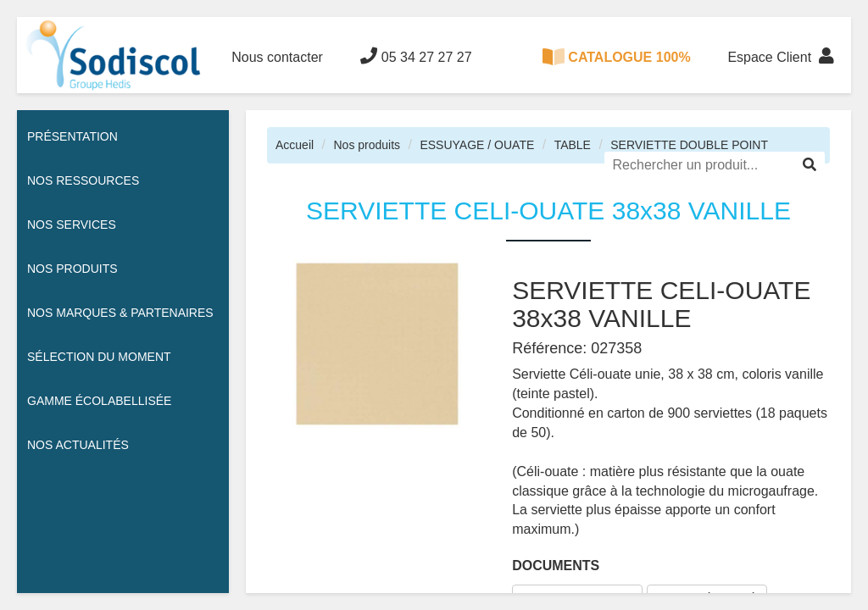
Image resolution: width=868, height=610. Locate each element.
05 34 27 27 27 (416, 56)
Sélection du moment (99, 357)
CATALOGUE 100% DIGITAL (616, 71)
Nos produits (367, 145)
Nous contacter (277, 57)
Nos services (72, 225)
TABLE (573, 145)
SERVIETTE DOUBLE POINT (689, 145)
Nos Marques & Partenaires (120, 313)
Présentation (72, 136)
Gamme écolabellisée (99, 401)
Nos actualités (78, 445)
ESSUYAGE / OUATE (477, 145)
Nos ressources (83, 180)
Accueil (295, 145)
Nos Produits (72, 269)
